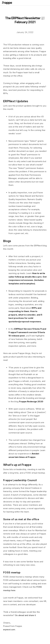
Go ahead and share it (25, 615)
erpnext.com (9, 630)
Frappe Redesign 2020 (31, 402)
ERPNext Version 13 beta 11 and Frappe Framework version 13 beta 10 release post (27, 332)
